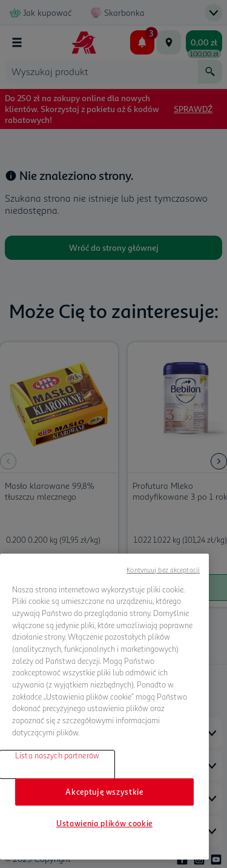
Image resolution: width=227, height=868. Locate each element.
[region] (104, 707)
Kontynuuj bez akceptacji (163, 570)
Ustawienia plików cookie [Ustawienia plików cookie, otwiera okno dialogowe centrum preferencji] (104, 823)
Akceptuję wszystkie (104, 792)
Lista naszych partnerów (57, 755)
